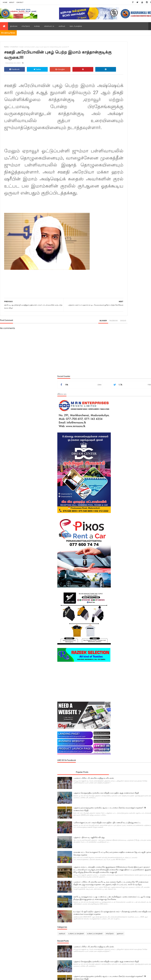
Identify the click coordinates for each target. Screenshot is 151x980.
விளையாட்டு (49, 26)
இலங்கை (14, 26)
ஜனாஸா (123, 654)
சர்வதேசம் (26, 26)
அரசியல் (62, 26)
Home (5, 2)
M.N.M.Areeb (45, 923)
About (12, 2)
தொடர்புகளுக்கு (76, 26)
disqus (98, 359)
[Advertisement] (129, 346)
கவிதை (37, 26)
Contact (20, 2)
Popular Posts (120, 437)
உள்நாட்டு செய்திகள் (127, 650)
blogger (78, 359)
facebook (89, 359)
